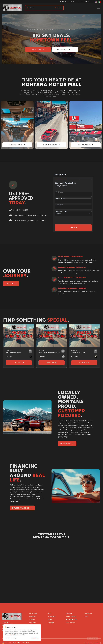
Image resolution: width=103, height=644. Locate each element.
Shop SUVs (32, 624)
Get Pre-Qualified (71, 615)
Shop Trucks (33, 621)
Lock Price (18, 361)
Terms (92, 641)
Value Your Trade (71, 621)
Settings (14, 638)
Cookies (98, 641)
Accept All (35, 638)
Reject (7, 638)
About (86, 615)
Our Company (52, 615)
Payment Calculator (71, 618)
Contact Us (85, 2)
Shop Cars (32, 618)
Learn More (25, 641)
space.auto (16, 641)
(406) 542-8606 (6, 624)
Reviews (50, 618)
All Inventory (33, 615)
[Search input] (43, 7)
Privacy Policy (13, 635)
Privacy (86, 641)
